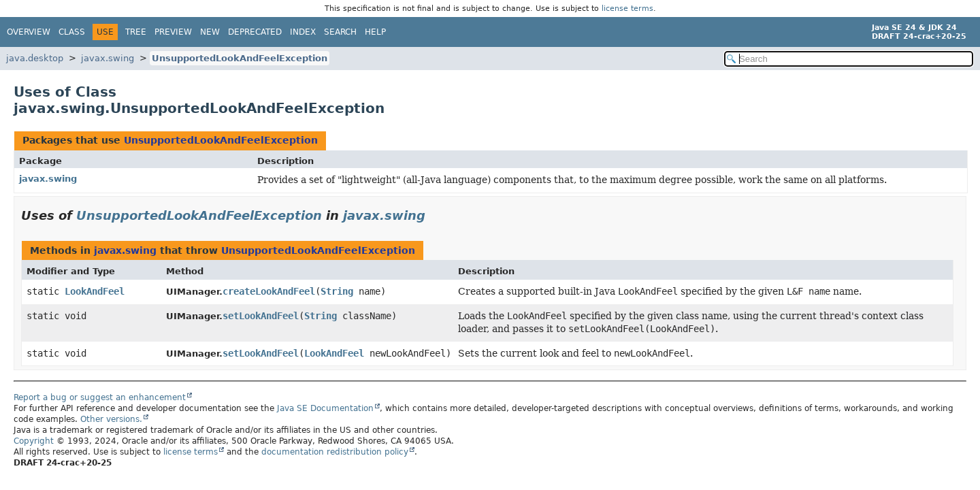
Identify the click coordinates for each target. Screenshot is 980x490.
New (210, 32)
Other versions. (111, 419)
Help (375, 32)
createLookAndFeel (269, 291)
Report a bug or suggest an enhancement (100, 397)
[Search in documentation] (849, 59)
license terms (627, 9)
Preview (173, 32)
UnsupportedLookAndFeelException (240, 58)
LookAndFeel (95, 291)
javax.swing (108, 58)
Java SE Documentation (325, 408)
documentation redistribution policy (335, 452)
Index (303, 32)
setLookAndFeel (261, 316)
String (337, 291)
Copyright (34, 441)
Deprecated (255, 32)
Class (72, 32)
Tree (136, 32)
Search (340, 32)
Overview (29, 32)
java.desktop (35, 58)
